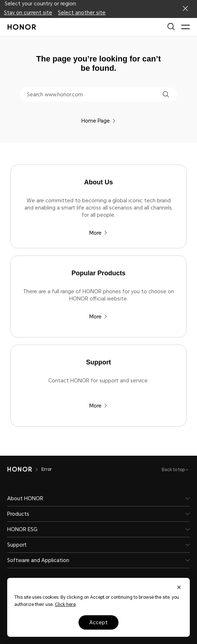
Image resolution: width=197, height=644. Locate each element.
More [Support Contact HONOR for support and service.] (98, 406)
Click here (65, 604)
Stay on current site (28, 13)
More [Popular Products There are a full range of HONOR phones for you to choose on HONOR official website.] (98, 317)
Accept (98, 622)
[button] (166, 94)
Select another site (82, 13)
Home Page (98, 121)
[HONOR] (20, 469)
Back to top (174, 470)
